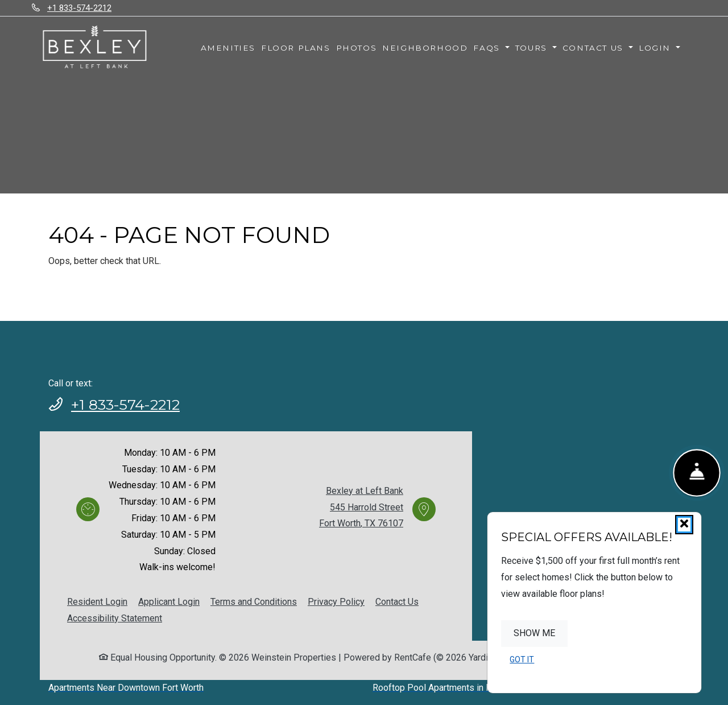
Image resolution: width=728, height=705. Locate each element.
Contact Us (397, 602)
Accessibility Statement (115, 618)
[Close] (684, 525)
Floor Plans (296, 48)
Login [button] (656, 48)
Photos (357, 48)
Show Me (534, 633)
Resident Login (97, 602)
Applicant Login (169, 602)
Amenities (228, 48)
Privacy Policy (336, 602)
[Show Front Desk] (697, 473)
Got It (522, 659)
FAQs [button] (488, 48)
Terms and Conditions (254, 602)
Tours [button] (533, 48)
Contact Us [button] (595, 48)
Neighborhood (425, 48)
